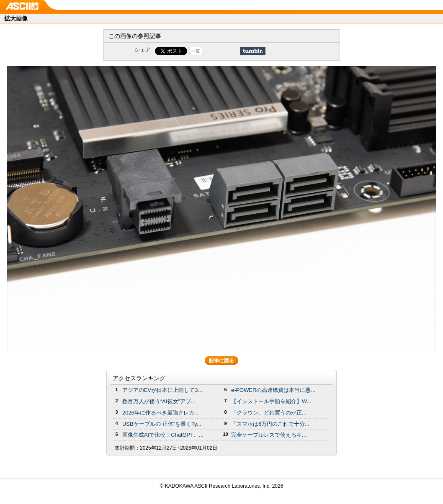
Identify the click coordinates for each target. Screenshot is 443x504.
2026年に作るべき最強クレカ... (161, 413)
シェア (143, 50)
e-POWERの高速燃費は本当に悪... (273, 390)
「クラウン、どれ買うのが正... (269, 413)
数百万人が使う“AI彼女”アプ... (159, 401)
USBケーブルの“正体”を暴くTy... (162, 424)
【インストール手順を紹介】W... (271, 401)
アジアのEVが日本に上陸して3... (162, 390)
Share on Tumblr (253, 51)
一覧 (196, 51)
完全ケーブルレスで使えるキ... (269, 435)
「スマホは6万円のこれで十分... (270, 424)
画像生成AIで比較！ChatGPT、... (163, 435)
